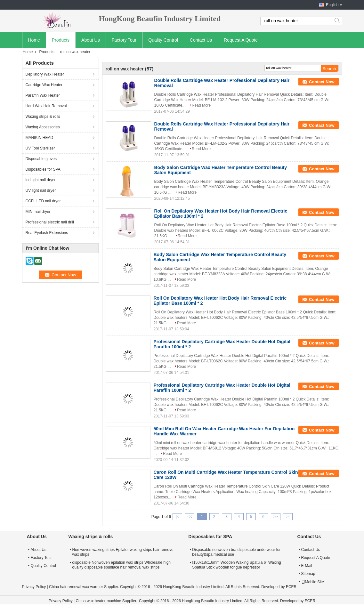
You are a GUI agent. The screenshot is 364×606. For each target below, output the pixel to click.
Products (61, 40)
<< (190, 517)
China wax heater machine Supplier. (107, 601)
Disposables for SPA (43, 169)
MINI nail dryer (38, 212)
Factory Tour (124, 40)
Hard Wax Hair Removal (46, 106)
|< (177, 517)
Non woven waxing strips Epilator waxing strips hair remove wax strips (123, 552)
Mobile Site (313, 582)
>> (276, 517)
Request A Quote (241, 40)
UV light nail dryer (41, 190)
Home (34, 40)
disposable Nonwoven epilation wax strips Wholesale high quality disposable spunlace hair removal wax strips (122, 565)
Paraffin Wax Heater (43, 95)
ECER (291, 587)
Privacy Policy (34, 587)
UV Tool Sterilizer (40, 148)
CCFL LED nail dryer (43, 201)
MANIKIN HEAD (40, 138)
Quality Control (163, 40)
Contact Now (322, 82)
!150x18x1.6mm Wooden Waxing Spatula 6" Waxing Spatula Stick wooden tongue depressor (236, 565)
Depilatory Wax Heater (45, 74)
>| (288, 517)
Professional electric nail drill (50, 222)
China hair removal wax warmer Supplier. (85, 587)
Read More (201, 105)
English (332, 5)
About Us (91, 40)
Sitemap (308, 574)
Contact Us (201, 40)
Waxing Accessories (43, 127)
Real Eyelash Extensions (47, 233)
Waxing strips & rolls (43, 117)
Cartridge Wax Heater (44, 85)
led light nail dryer (41, 180)
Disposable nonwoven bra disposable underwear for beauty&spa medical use (236, 552)
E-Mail (307, 566)
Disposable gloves (41, 159)
